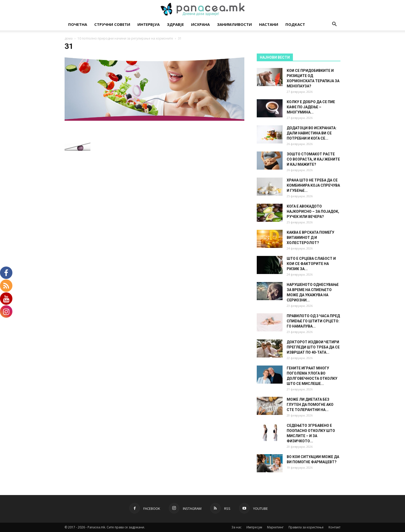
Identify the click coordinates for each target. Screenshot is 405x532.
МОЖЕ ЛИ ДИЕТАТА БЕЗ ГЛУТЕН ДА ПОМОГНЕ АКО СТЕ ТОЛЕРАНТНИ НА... (310, 405)
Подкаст (295, 24)
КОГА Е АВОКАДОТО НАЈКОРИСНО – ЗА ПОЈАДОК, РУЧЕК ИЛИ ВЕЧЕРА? (313, 211)
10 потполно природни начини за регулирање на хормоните (125, 38)
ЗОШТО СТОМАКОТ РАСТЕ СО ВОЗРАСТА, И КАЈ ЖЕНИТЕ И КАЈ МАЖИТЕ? (313, 159)
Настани (269, 24)
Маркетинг (275, 527)
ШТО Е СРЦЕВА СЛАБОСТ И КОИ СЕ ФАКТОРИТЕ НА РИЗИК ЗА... (311, 264)
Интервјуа (149, 24)
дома (69, 38)
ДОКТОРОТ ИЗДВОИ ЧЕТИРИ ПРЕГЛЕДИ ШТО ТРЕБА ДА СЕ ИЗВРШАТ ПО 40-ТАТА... (313, 347)
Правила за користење (306, 527)
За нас (236, 527)
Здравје (175, 24)
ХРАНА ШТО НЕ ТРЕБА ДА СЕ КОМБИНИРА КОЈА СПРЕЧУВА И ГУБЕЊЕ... (313, 185)
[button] (334, 25)
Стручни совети (112, 24)
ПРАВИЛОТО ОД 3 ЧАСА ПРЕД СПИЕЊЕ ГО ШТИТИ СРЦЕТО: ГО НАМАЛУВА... (313, 321)
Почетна (78, 24)
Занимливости (234, 24)
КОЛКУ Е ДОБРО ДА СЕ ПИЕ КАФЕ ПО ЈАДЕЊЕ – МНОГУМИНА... (311, 107)
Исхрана (200, 24)
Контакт (334, 527)
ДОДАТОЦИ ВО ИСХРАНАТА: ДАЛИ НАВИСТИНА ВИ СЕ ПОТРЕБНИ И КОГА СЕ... (312, 133)
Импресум (254, 527)
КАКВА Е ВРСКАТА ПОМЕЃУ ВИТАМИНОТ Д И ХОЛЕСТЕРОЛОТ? (310, 238)
